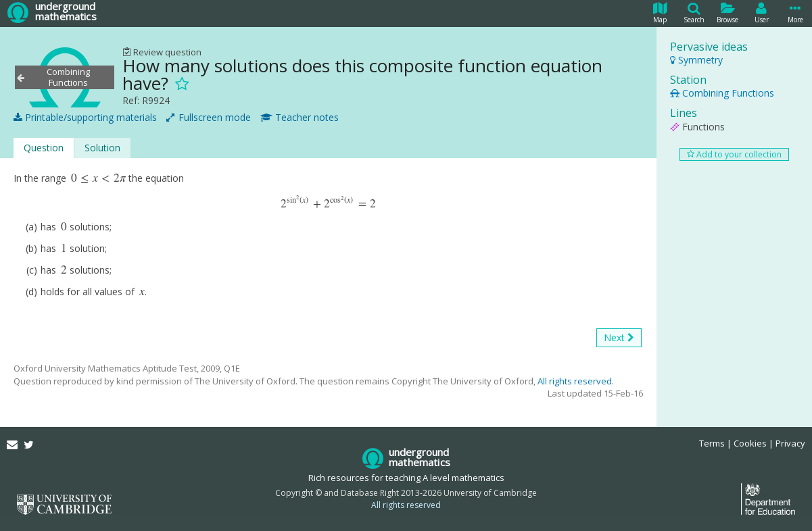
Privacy (790, 443)
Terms (712, 443)
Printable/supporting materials (85, 118)
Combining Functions (722, 93)
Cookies (750, 443)
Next (619, 338)
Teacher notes (300, 118)
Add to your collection (734, 154)
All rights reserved (575, 381)
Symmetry (696, 60)
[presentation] (98, 178)
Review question (162, 52)
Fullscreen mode (209, 118)
